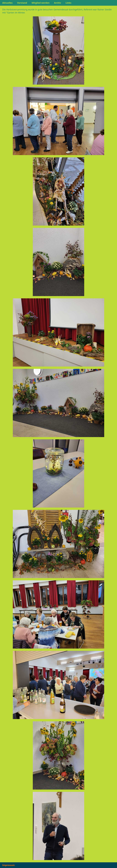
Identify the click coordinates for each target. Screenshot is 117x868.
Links (68, 3)
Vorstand (22, 3)
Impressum (8, 865)
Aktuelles (7, 3)
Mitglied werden (41, 3)
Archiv (58, 3)
